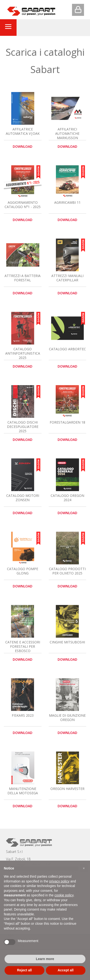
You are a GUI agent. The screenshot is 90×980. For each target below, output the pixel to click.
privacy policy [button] (59, 881)
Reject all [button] (24, 970)
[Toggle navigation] (8, 27)
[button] (84, 868)
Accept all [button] (66, 970)
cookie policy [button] (64, 895)
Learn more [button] (45, 959)
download (23, 146)
